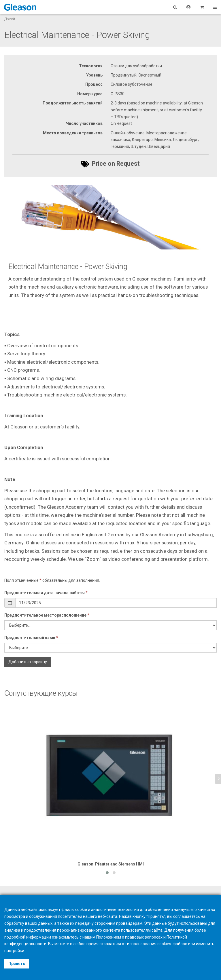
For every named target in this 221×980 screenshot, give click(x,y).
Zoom (93, 559)
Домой (10, 19)
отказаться (110, 944)
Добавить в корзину (28, 662)
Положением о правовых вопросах (129, 937)
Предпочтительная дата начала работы (46, 593)
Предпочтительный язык (31, 638)
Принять (17, 964)
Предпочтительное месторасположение (47, 615)
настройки (14, 951)
